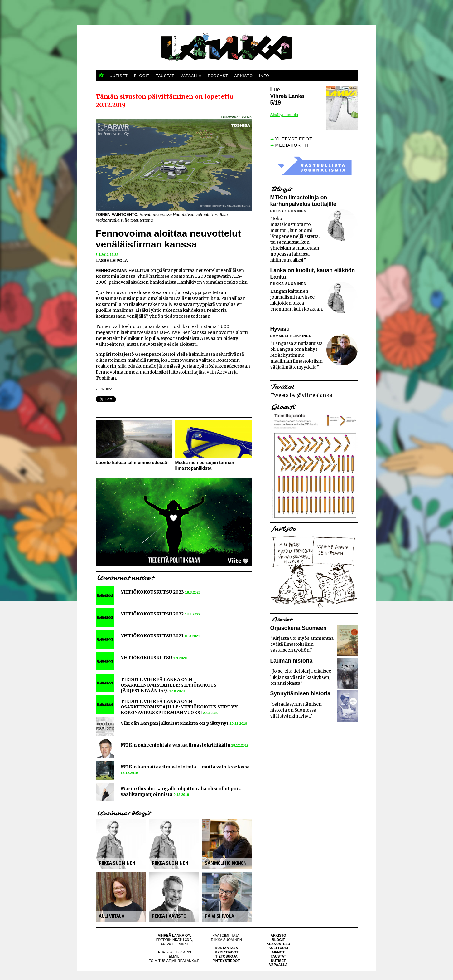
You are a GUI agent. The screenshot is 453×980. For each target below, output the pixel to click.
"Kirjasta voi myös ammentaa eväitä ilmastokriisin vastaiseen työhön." (302, 644)
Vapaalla (278, 965)
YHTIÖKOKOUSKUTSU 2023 (152, 592)
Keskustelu (278, 944)
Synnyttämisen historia (301, 693)
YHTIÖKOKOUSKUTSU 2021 (152, 636)
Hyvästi (280, 329)
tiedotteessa (177, 316)
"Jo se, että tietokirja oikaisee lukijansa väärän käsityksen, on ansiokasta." (301, 677)
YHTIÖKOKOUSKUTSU (146, 658)
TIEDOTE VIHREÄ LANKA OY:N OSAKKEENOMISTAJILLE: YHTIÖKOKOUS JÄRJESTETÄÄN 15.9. (169, 685)
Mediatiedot (226, 952)
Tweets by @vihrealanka (301, 395)
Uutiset (278, 961)
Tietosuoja (226, 956)
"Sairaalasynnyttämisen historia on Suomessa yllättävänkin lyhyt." (296, 710)
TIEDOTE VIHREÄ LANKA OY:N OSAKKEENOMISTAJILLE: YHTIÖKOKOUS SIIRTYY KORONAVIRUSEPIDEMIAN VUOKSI (179, 707)
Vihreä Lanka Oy (174, 935)
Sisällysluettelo (284, 115)
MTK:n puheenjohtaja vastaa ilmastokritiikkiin (176, 745)
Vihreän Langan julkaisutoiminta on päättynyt (175, 723)
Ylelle (182, 354)
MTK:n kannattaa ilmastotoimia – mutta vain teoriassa (185, 767)
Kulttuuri (278, 948)
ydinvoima (104, 389)
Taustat (278, 956)
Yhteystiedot (226, 961)
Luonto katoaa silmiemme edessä (132, 463)
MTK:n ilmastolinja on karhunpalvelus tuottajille (303, 201)
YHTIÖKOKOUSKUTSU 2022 (152, 614)
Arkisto (278, 935)
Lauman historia (292, 661)
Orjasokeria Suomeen (299, 628)
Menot (278, 952)
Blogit (278, 940)
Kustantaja (226, 948)
